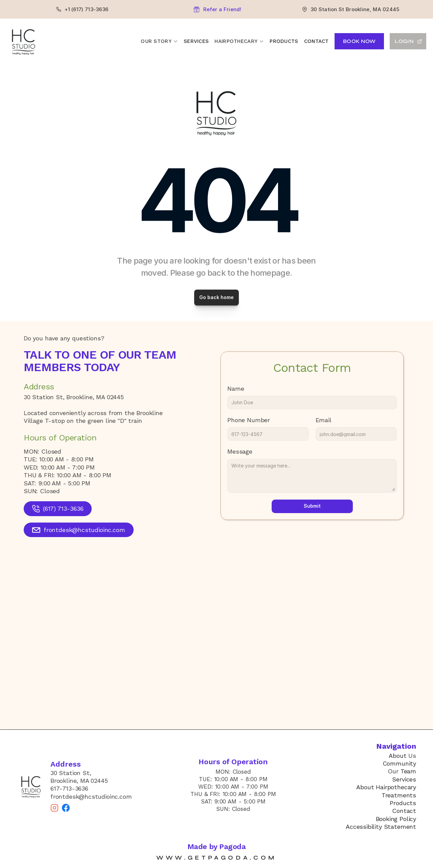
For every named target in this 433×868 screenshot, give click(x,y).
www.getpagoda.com (216, 858)
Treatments (399, 795)
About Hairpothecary (386, 787)
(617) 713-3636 (63, 509)
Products (284, 41)
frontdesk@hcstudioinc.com (84, 530)
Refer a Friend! (222, 9)
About (397, 756)
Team (408, 771)
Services (196, 41)
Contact (316, 41)
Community (399, 763)
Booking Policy (396, 819)
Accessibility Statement (381, 827)
